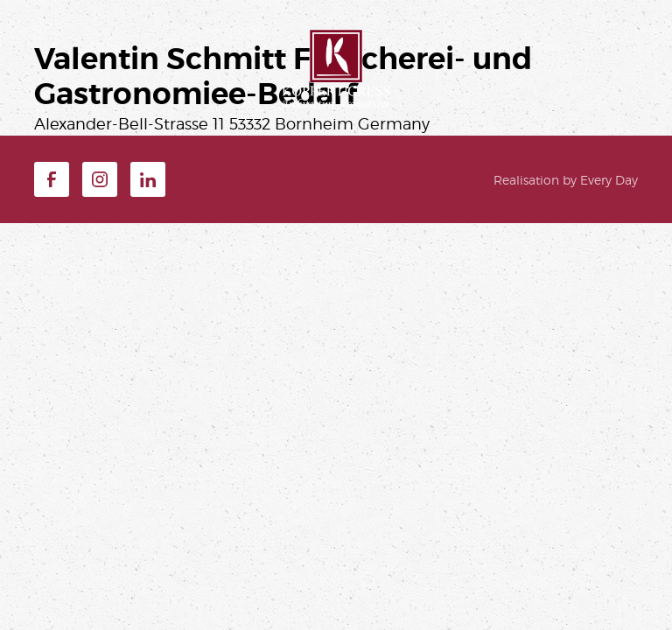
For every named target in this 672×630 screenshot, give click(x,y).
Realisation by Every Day (566, 180)
